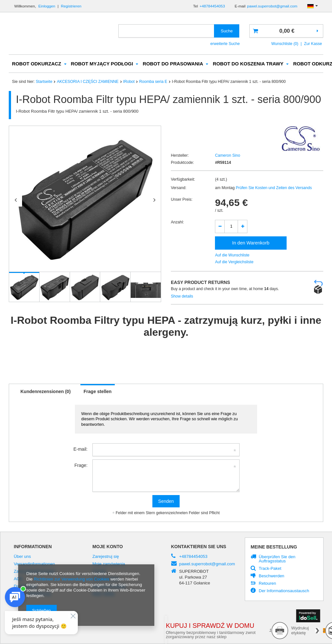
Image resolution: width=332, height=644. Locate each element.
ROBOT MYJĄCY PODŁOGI (102, 64)
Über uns (23, 557)
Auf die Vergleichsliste (234, 262)
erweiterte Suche (225, 44)
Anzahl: (177, 222)
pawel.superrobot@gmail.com (272, 6)
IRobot (129, 82)
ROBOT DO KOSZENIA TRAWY (248, 64)
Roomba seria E (153, 82)
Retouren (267, 584)
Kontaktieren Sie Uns (199, 547)
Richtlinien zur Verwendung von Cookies (71, 579)
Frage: (81, 466)
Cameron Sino (227, 156)
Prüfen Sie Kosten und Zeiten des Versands (273, 188)
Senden (166, 502)
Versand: (179, 188)
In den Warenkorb (251, 243)
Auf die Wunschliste (232, 255)
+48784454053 (212, 6)
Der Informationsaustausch (284, 591)
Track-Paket (270, 569)
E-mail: (80, 449)
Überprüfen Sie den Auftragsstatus (277, 559)
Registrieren (71, 6)
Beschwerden (272, 576)
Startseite (44, 82)
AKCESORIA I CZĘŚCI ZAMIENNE (88, 82)
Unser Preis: (182, 200)
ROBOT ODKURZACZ (37, 64)
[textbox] (166, 31)
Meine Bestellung (274, 547)
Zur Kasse (313, 44)
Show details (182, 297)
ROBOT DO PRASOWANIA (173, 64)
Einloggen (47, 6)
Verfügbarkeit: (183, 180)
